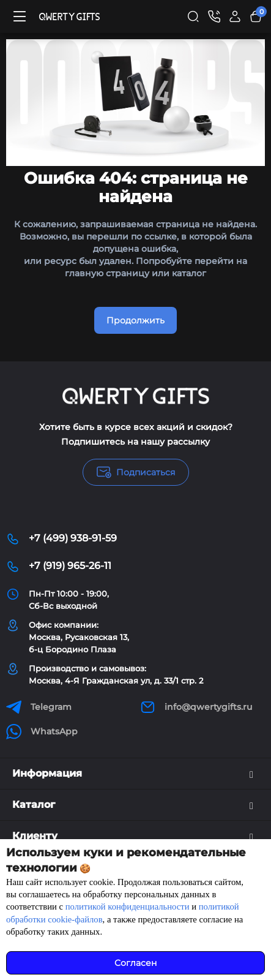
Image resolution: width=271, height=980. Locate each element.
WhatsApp (42, 732)
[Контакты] (214, 17)
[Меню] (20, 17)
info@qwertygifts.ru (196, 707)
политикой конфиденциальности (128, 907)
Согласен (135, 963)
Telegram (39, 707)
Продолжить (135, 320)
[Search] (193, 17)
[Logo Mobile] (69, 16)
